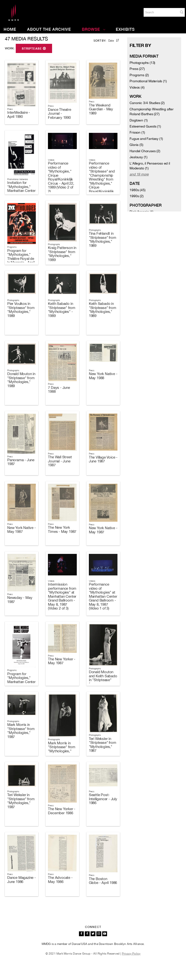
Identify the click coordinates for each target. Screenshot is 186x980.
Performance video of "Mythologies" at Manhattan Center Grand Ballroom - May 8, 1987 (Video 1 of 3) (103, 596)
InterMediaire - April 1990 (19, 114)
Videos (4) (137, 87)
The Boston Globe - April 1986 (103, 881)
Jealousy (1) (139, 157)
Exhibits (125, 29)
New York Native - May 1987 (22, 530)
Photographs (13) (142, 63)
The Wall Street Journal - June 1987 (60, 461)
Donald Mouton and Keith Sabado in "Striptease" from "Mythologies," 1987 (103, 682)
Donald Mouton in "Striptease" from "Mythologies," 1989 (21, 380)
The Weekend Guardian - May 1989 (101, 109)
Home (10, 29)
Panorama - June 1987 (21, 462)
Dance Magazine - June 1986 (22, 880)
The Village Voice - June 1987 (103, 459)
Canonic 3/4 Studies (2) (147, 103)
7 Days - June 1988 (59, 390)
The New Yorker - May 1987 (62, 661)
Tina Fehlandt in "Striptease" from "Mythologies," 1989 (103, 239)
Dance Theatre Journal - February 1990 (59, 113)
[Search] (161, 12)
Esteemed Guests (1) (145, 126)
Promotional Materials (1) (148, 81)
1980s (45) (137, 190)
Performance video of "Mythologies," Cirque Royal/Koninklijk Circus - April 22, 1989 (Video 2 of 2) (61, 177)
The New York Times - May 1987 (62, 529)
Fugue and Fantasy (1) (146, 139)
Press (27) (137, 69)
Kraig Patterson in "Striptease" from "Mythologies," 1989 (62, 254)
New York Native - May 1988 (103, 376)
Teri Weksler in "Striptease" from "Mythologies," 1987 (103, 745)
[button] (182, 12)
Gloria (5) (136, 145)
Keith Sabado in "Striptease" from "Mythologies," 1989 (103, 310)
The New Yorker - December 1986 (62, 811)
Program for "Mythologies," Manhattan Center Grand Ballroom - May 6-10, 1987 (21, 682)
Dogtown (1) (139, 120)
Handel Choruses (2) (145, 151)
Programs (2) (139, 75)
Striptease (34, 49)
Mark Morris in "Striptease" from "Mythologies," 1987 (21, 731)
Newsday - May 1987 (20, 600)
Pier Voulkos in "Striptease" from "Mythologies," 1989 (21, 310)
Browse (94, 29)
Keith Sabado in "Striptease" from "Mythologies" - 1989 (62, 310)
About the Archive (49, 29)
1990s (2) (136, 196)
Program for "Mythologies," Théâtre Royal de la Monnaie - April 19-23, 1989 (21, 259)
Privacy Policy (131, 954)
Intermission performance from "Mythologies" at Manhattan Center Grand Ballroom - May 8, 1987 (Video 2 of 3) (62, 596)
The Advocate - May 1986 (60, 880)
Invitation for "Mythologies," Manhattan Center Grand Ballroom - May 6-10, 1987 (21, 191)
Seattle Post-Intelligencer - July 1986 (103, 799)
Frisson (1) (137, 132)
